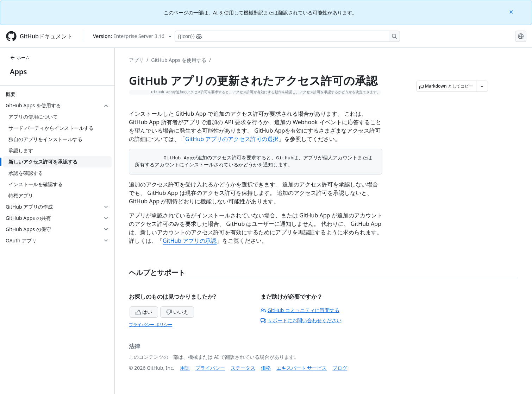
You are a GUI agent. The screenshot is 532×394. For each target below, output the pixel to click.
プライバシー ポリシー (151, 325)
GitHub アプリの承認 (190, 241)
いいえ (177, 312)
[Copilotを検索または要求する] (287, 36)
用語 (185, 368)
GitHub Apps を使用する (179, 60)
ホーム (20, 58)
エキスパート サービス (302, 368)
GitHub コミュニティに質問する (300, 310)
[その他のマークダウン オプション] (482, 86)
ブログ (340, 368)
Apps (18, 72)
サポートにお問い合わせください (301, 320)
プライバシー (210, 368)
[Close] (512, 11)
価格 (266, 368)
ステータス (243, 368)
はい (144, 312)
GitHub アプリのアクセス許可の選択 (232, 139)
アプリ (136, 60)
